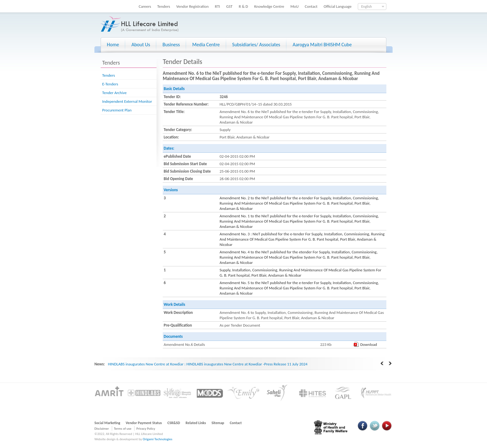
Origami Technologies (157, 439)
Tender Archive (114, 93)
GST (229, 6)
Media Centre (206, 45)
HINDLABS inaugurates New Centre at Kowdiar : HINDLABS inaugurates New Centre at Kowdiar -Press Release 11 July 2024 (207, 364)
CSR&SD (174, 423)
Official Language (338, 6)
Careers (145, 6)
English (366, 7)
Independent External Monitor (127, 101)
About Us (141, 45)
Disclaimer (102, 429)
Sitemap (218, 423)
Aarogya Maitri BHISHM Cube (322, 45)
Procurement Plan (117, 110)
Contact (311, 6)
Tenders (164, 6)
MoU (294, 6)
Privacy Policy (146, 429)
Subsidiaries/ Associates (256, 45)
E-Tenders (110, 84)
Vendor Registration (193, 6)
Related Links (196, 423)
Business (171, 45)
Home (113, 45)
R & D (243, 6)
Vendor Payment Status (144, 423)
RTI (218, 6)
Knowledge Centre (269, 6)
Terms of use (123, 429)
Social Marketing (107, 423)
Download (369, 344)
